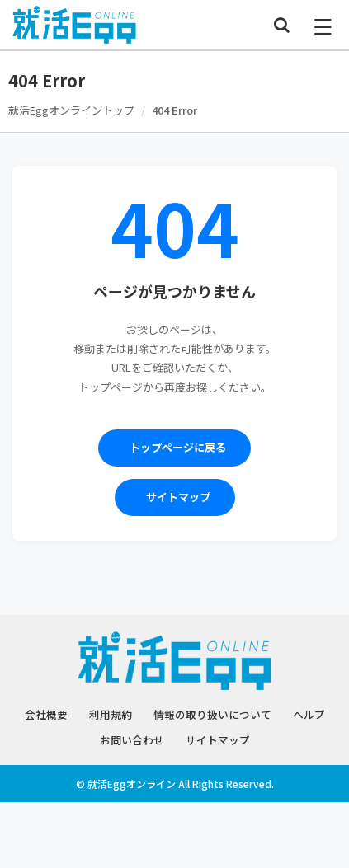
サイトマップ (178, 497)
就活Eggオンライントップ (71, 110)
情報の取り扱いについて (212, 714)
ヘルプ (309, 714)
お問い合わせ (132, 740)
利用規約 (111, 714)
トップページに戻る (178, 447)
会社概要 (46, 714)
